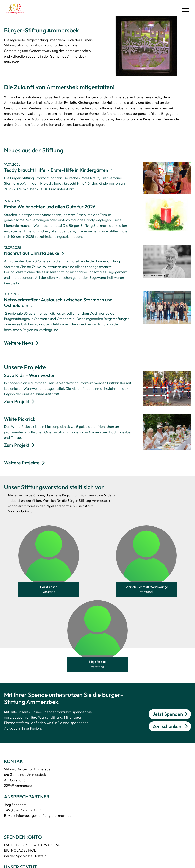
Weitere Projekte (22, 463)
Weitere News (19, 343)
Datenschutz (56, 836)
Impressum (55, 846)
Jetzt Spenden (168, 636)
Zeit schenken (167, 649)
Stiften (9, 855)
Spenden (11, 846)
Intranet (53, 855)
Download (12, 798)
